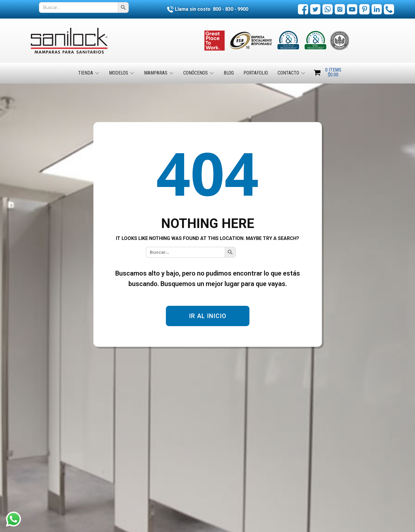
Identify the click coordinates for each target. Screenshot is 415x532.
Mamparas (156, 73)
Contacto (288, 73)
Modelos (119, 73)
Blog (229, 73)
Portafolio (256, 73)
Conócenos (196, 73)
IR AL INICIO (208, 316)
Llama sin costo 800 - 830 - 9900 (208, 9)
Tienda (86, 73)
